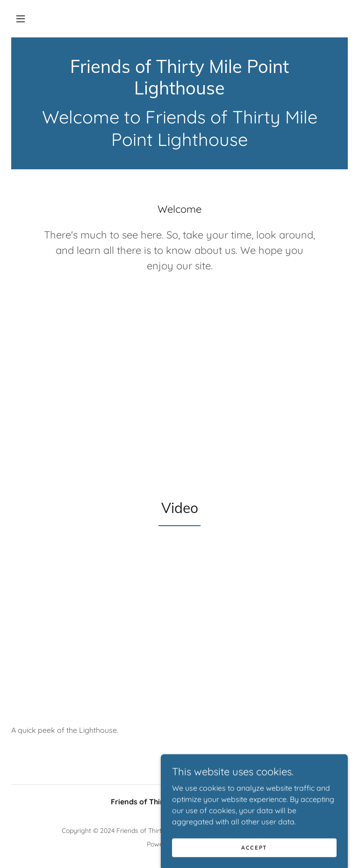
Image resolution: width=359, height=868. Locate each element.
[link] (179, 92)
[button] (21, 19)
